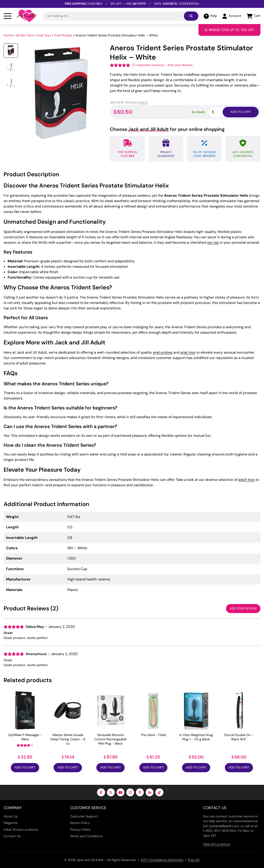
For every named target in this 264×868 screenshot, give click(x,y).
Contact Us (12, 836)
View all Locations (217, 844)
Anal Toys (44, 35)
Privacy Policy (80, 830)
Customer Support (84, 816)
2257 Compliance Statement (162, 860)
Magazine (11, 823)
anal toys (188, 352)
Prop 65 (194, 860)
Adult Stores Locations (21, 830)
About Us (11, 816)
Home (8, 35)
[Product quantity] (221, 112)
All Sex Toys (25, 35)
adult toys (247, 480)
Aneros (143, 102)
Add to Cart (25, 767)
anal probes (163, 352)
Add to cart (240, 112)
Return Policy (80, 823)
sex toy (213, 242)
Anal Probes (63, 35)
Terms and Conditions (86, 836)
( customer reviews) (148, 65)
